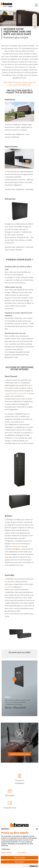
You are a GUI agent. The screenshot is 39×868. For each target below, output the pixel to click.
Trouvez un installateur (19, 779)
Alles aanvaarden (19, 858)
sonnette (8, 587)
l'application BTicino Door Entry (17, 393)
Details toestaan (6, 853)
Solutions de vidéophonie (22, 85)
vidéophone (17, 546)
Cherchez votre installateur (20, 754)
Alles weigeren (19, 862)
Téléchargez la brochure (12, 82)
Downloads (10, 793)
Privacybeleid (22, 853)
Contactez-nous (10, 805)
